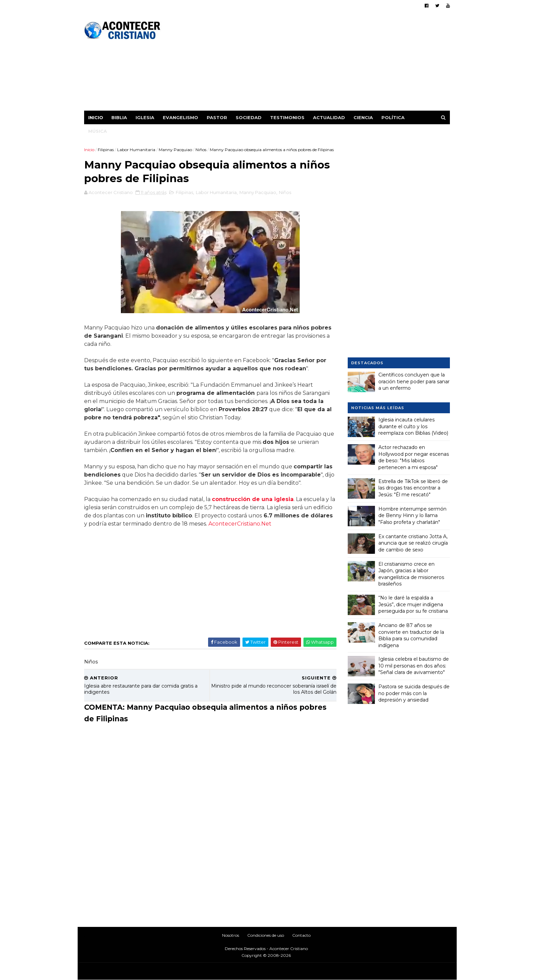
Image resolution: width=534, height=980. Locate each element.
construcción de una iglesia (253, 515)
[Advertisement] (326, 63)
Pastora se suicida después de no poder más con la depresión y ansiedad (414, 693)
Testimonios (288, 117)
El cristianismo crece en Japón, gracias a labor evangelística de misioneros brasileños (411, 574)
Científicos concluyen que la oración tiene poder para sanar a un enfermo (414, 381)
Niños (201, 150)
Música (98, 131)
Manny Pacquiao (176, 150)
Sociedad (249, 117)
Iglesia (145, 117)
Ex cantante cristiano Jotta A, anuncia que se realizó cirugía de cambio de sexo (413, 543)
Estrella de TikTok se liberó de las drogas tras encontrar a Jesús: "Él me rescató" (413, 488)
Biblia (120, 117)
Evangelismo (181, 117)
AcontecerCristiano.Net (264, 539)
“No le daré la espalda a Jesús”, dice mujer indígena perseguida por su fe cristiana (413, 604)
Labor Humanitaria (137, 150)
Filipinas (106, 150)
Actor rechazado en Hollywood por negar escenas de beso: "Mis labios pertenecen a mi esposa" (414, 457)
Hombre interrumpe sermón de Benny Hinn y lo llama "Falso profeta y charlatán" (412, 515)
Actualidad (329, 117)
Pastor (217, 117)
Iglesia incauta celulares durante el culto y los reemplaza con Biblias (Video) (413, 426)
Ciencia (364, 117)
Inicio (96, 117)
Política (393, 117)
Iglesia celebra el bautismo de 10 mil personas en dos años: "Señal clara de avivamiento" (414, 666)
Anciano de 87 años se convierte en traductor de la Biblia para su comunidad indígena (411, 635)
